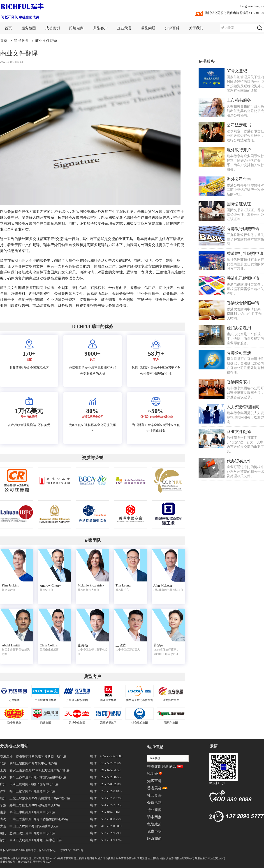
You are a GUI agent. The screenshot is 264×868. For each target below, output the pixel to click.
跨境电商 (76, 28)
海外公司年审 (239, 179)
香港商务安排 (239, 382)
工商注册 (142, 858)
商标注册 (26, 858)
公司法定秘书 (239, 125)
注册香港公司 (202, 858)
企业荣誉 (124, 28)
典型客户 (100, 28)
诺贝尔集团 (171, 723)
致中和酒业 (14, 723)
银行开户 (47, 858)
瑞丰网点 (154, 817)
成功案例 (53, 28)
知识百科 (172, 28)
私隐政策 (154, 824)
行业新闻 (154, 810)
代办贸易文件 (239, 461)
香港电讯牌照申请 (243, 278)
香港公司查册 (239, 353)
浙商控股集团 (171, 700)
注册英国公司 (218, 858)
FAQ (48, 862)
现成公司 (100, 858)
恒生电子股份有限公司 (140, 700)
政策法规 (132, 858)
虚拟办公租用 (239, 328)
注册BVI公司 (23, 862)
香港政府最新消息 (162, 766)
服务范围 (29, 28)
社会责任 (154, 795)
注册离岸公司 (187, 858)
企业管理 (153, 858)
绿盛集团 (46, 723)
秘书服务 (21, 41)
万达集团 (14, 700)
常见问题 (148, 28)
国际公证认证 (239, 204)
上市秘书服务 (239, 100)
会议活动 (154, 803)
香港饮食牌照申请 (243, 303)
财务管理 (121, 858)
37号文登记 (237, 71)
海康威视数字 (108, 723)
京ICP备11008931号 (72, 850)
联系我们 (154, 839)
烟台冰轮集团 (140, 723)
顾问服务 (5, 858)
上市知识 (37, 858)
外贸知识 (163, 858)
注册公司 (16, 858)
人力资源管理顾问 (243, 407)
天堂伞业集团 (77, 723)
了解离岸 (68, 858)
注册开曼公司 (38, 862)
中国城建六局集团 (46, 700)
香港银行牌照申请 (243, 229)
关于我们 (196, 28)
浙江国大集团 (108, 700)
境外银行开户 (239, 150)
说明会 (153, 774)
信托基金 (111, 858)
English (259, 6)
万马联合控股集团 (77, 700)
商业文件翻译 (46, 41)
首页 (8, 28)
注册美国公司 (7, 862)
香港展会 (154, 788)
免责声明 (154, 831)
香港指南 (174, 858)
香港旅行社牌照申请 (245, 254)
